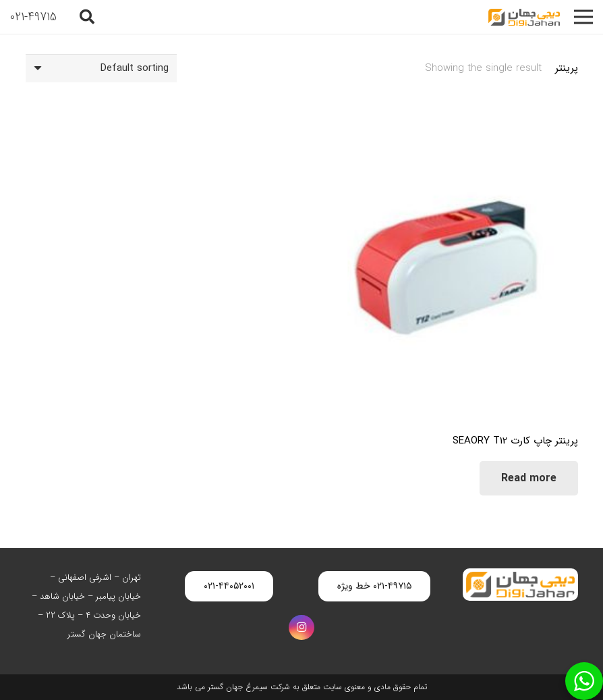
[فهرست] (583, 17)
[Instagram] (301, 628)
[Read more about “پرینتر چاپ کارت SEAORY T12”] (529, 478)
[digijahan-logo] (524, 17)
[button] (87, 17)
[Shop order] (101, 68)
